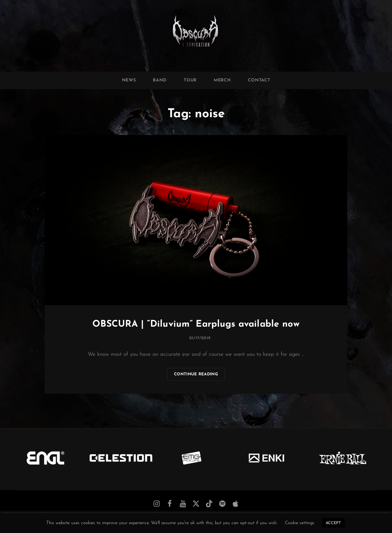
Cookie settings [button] (300, 523)
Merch (222, 80)
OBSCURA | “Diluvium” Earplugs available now (196, 324)
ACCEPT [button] (333, 523)
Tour (190, 80)
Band (160, 80)
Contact (259, 80)
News (129, 80)
